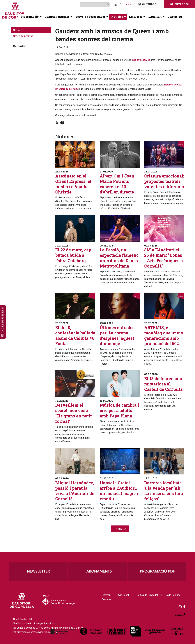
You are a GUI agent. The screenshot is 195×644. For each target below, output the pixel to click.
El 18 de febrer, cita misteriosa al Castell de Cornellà (163, 384)
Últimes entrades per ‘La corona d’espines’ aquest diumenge (117, 335)
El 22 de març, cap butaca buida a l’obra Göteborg (73, 255)
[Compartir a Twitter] (57, 123)
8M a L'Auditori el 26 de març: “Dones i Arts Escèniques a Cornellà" (164, 258)
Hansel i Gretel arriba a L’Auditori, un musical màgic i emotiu (119, 491)
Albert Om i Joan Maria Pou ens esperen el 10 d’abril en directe (117, 184)
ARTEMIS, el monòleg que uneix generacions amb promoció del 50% (164, 335)
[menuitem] (111, 5)
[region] (97, 571)
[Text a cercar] (90, 5)
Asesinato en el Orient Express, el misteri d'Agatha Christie (73, 184)
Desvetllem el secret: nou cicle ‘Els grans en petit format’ (74, 413)
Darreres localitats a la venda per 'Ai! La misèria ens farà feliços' (164, 491)
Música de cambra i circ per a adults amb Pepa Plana (119, 410)
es (127, 4)
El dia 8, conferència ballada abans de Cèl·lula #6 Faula (75, 335)
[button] (104, 4)
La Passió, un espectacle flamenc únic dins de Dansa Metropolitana (119, 258)
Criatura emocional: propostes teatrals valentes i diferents (164, 181)
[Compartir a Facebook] (62, 123)
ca (123, 4)
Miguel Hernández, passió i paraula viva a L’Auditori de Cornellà (75, 491)
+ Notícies (120, 529)
